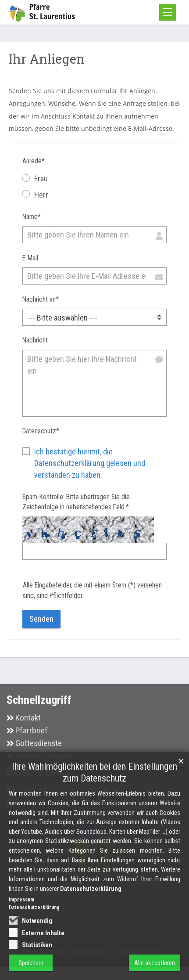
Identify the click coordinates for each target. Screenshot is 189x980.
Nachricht (35, 340)
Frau (35, 178)
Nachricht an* (41, 299)
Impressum (21, 909)
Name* (32, 217)
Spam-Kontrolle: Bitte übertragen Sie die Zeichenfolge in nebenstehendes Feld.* (76, 502)
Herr (35, 195)
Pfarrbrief (32, 730)
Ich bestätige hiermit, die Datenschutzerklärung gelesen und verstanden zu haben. (90, 463)
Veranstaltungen (42, 756)
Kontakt (28, 718)
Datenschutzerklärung (91, 899)
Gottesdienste (39, 743)
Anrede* (34, 161)
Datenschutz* (41, 431)
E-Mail (30, 258)
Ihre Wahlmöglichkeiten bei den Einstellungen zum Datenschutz (94, 782)
